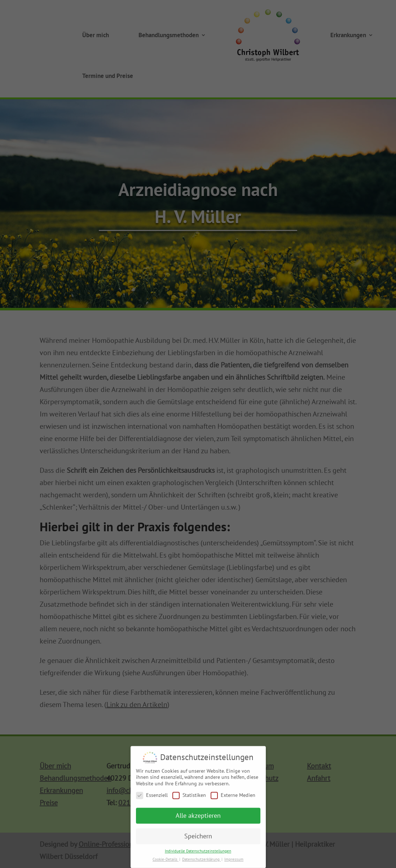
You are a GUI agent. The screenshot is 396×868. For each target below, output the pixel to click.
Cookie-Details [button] (166, 862)
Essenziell (152, 797)
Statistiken (189, 797)
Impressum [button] (234, 862)
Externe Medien (233, 797)
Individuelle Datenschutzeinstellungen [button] (198, 854)
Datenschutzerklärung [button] (201, 862)
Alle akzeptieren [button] (198, 818)
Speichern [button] (198, 839)
